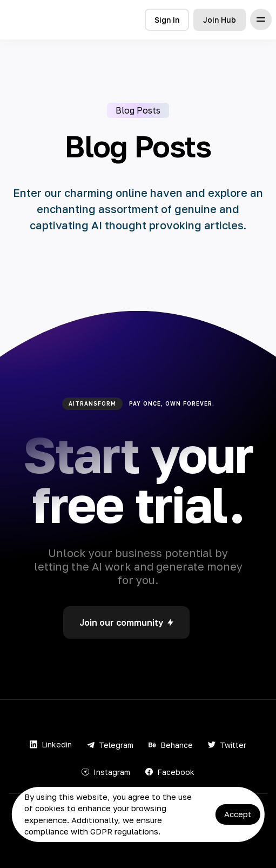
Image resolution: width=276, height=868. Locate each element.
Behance (171, 745)
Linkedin (51, 744)
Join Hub (220, 20)
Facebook (170, 772)
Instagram (106, 772)
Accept (238, 814)
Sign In (167, 20)
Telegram (110, 745)
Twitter (227, 745)
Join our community (126, 622)
